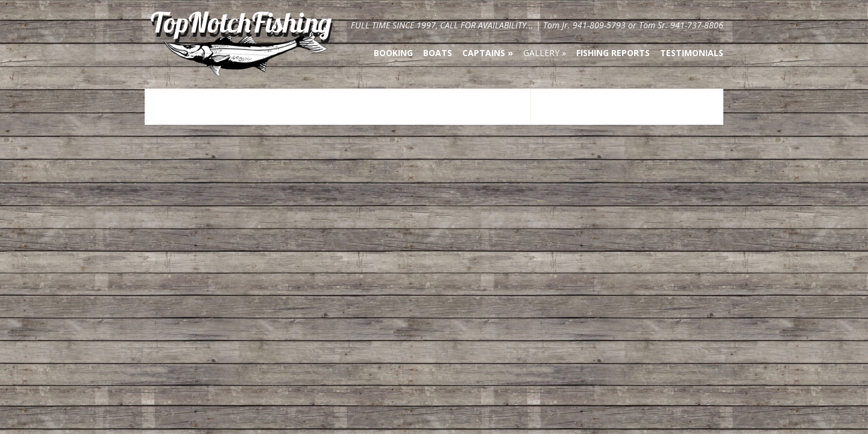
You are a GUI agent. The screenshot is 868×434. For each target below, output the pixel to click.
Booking (393, 53)
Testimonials (692, 53)
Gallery (541, 53)
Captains (484, 53)
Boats (438, 53)
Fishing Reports (613, 53)
